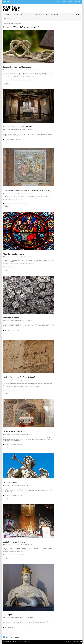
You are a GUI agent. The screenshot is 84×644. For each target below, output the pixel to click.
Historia (14, 139)
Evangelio (9, 139)
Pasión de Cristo (12, 330)
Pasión (23, 80)
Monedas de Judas (11, 318)
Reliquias (18, 139)
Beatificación (7, 555)
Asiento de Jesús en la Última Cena (18, 127)
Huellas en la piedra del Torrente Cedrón (20, 377)
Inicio (57, 2)
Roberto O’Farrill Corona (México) (11, 70)
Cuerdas (20, 80)
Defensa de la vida (26, 15)
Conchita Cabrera (14, 555)
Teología (36, 70)
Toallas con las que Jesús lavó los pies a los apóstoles (27, 190)
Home (4, 24)
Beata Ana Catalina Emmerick (11, 80)
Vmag (29, 641)
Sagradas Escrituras (17, 444)
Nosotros (71, 2)
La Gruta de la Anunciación (14, 431)
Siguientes (16, 637)
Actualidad (8, 15)
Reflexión (32, 70)
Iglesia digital (55, 15)
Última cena (24, 203)
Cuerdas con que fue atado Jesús (17, 67)
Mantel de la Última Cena (14, 254)
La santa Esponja (10, 482)
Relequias (18, 330)
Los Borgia (7, 615)
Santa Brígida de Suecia (31, 80)
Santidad (21, 555)
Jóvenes (6, 19)
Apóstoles (7, 203)
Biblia (6, 139)
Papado (10, 627)
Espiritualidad (38, 15)
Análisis (16, 15)
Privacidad (78, 2)
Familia (46, 15)
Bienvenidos (64, 2)
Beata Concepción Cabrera (14, 542)
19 (12, 637)
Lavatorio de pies (13, 203)
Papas (14, 627)
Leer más (6, 83)
